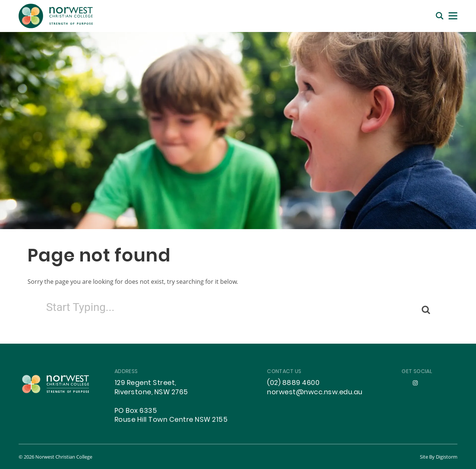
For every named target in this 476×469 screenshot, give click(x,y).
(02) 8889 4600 (293, 383)
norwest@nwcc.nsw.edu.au (315, 393)
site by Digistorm (439, 457)
